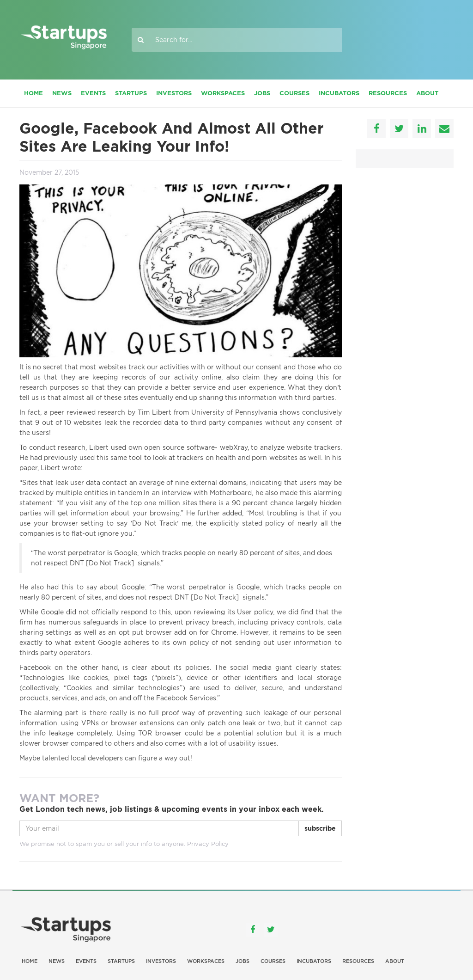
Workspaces (223, 93)
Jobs (262, 93)
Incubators (339, 93)
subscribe (320, 828)
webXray (234, 447)
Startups (131, 93)
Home (33, 93)
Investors (174, 93)
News (62, 93)
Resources (388, 93)
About (427, 93)
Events (93, 93)
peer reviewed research (88, 412)
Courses (294, 93)
